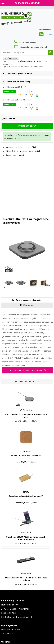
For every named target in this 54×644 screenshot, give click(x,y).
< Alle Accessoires (11, 58)
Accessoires (8, 64)
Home (6, 61)
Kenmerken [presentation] (29, 305)
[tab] (27, 300)
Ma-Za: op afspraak (11, 629)
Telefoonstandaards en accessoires (31, 61)
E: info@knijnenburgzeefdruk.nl (17, 617)
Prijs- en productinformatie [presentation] (29, 300)
